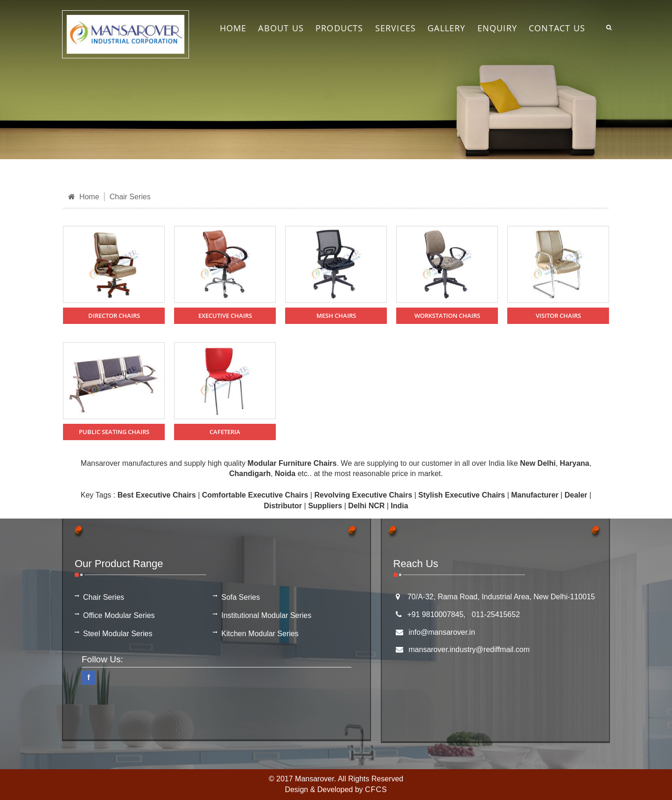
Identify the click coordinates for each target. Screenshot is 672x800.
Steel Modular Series (118, 634)
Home (84, 197)
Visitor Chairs (558, 316)
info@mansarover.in (442, 632)
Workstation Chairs (447, 316)
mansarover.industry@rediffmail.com (469, 649)
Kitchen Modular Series (260, 634)
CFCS (376, 789)
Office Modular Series (119, 615)
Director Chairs (114, 316)
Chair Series (130, 197)
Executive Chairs (225, 316)
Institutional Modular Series (266, 615)
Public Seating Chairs (114, 432)
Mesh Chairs (336, 316)
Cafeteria (225, 432)
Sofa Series (241, 597)
